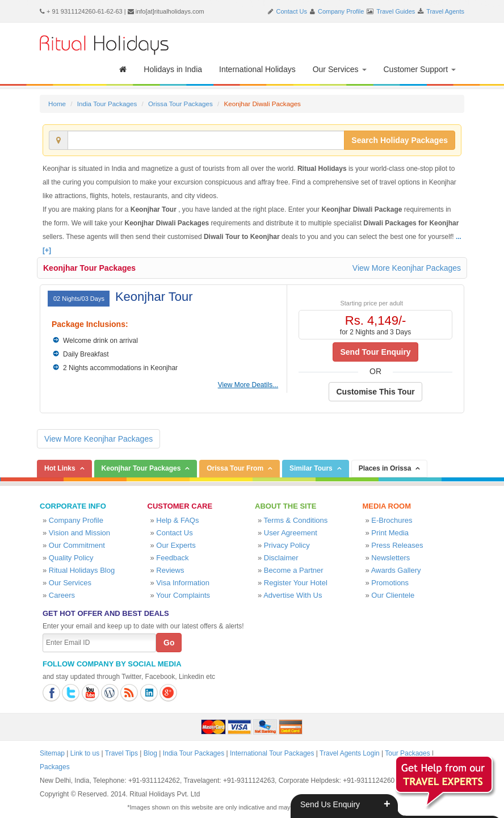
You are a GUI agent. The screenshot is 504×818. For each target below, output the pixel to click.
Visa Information (183, 583)
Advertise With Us (293, 595)
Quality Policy (71, 558)
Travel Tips (121, 753)
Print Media (390, 533)
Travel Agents (445, 11)
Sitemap (52, 753)
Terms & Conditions (296, 520)
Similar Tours (311, 468)
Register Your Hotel (296, 583)
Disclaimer (281, 558)
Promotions (390, 583)
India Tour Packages (107, 104)
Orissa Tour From (235, 468)
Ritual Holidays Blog (82, 570)
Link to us (85, 753)
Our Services (340, 69)
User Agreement (291, 533)
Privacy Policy (287, 545)
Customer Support (420, 69)
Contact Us (292, 11)
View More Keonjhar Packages (407, 268)
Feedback (172, 558)
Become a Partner (294, 570)
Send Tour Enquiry (375, 352)
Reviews (170, 570)
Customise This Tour (375, 392)
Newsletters (390, 558)
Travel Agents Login (350, 753)
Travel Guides (396, 11)
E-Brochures (392, 520)
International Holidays (257, 69)
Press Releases (397, 545)
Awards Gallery (396, 570)
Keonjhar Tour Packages (89, 268)
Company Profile (341, 11)
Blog (150, 753)
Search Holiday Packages (400, 140)
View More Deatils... (248, 385)
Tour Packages (407, 753)
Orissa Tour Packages (180, 104)
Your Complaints (183, 595)
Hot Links (60, 468)
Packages (55, 767)
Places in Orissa (385, 468)
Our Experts (176, 545)
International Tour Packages (272, 753)
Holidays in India (173, 69)
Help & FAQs (177, 520)
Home (57, 104)
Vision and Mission (79, 533)
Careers (62, 595)
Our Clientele (393, 595)
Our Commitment (77, 545)
